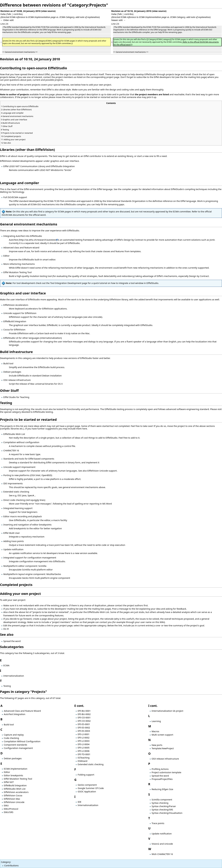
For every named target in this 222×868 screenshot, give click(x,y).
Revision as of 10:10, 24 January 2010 (131, 11)
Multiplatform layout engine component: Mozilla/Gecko (32, 574)
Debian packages (12, 372)
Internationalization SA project (167, 711)
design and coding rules (122, 89)
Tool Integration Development (66, 283)
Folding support (86, 775)
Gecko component (87, 785)
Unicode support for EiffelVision (20, 313)
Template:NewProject (163, 748)
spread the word (29, 74)
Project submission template (166, 772)
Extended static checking (16, 492)
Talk (9, 14)
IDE (79, 802)
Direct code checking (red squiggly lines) (24, 500)
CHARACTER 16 (11, 450)
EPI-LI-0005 (84, 748)
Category (6, 862)
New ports (157, 745)
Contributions (11, 865)
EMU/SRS (9, 812)
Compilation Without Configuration (22, 741)
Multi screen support (162, 735)
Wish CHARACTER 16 (162, 854)
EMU (6, 805)
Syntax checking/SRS (162, 810)
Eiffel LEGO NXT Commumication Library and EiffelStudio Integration (39, 166)
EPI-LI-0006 (84, 751)
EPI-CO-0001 (84, 717)
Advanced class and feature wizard (21, 247)
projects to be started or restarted (93, 97)
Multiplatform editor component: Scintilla (25, 566)
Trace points (158, 823)
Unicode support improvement (19, 467)
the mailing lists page (195, 77)
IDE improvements (13, 483)
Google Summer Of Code (91, 788)
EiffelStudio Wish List (14, 434)
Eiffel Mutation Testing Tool (18, 272)
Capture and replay (14, 735)
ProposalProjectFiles (162, 779)
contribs (18, 14)
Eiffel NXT (9, 782)
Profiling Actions (160, 769)
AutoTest (13, 240)
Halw (3, 14)
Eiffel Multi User (12, 533)
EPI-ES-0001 (84, 724)
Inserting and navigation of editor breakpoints (27, 525)
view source (48, 11)
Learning (156, 721)
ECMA (6, 665)
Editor (6, 256)
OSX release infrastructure (17, 380)
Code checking (11, 738)
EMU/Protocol (11, 809)
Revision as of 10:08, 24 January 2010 (20, 11)
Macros (155, 731)
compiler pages (130, 189)
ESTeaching (84, 758)
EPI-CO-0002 (84, 721)
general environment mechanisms (80, 487)
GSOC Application (87, 791)
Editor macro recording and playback (23, 516)
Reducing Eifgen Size (162, 789)
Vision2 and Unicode (162, 844)
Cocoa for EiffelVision (14, 329)
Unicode (97, 317)
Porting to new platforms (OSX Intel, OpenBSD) (28, 475)
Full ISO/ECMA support (15, 197)
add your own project (100, 85)
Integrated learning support (18, 508)
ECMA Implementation (16, 769)
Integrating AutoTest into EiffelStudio (23, 236)
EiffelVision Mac (12, 799)
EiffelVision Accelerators (16, 305)
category (49, 211)
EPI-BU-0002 (84, 714)
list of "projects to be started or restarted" (47, 612)
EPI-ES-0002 (84, 727)
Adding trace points (13, 541)
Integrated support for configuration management (30, 558)
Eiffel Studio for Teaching (16, 397)
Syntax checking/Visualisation (167, 813)
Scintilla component (162, 799)
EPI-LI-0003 (84, 741)
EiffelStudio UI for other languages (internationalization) (33, 338)
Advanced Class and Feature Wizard (22, 711)
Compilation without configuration (21, 442)
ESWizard (82, 761)
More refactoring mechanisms (19, 264)
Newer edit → (118, 20)
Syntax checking (160, 803)
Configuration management (18, 748)
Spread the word (12, 641)
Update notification (13, 549)
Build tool (8, 363)
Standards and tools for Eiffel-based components (29, 459)
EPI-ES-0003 (84, 731)
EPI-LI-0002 (84, 738)
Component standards (15, 745)
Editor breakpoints (13, 775)
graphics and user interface (65, 161)
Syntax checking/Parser (164, 806)
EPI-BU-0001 (84, 711)
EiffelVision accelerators (16, 792)
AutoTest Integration (15, 714)
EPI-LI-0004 (84, 744)
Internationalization (14, 676)
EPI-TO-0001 (84, 754)
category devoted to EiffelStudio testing (32, 412)
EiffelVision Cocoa (13, 795)
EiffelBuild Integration (15, 321)
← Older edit (7, 20)
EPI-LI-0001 (84, 734)
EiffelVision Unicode (14, 802)
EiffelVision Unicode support (102, 471)
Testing (7, 686)
